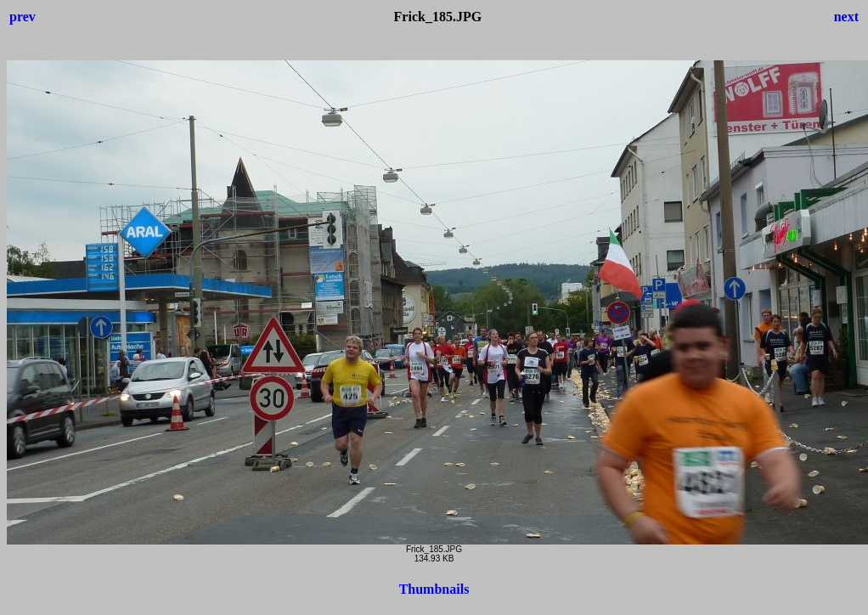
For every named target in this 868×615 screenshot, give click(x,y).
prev (23, 17)
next (846, 17)
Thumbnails (434, 589)
